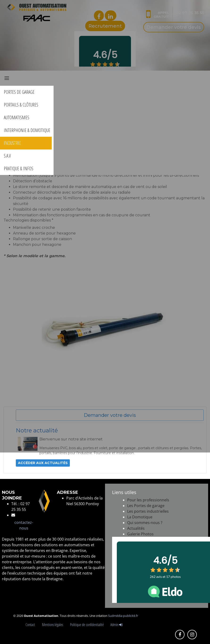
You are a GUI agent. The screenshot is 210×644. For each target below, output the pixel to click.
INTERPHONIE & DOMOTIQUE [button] (27, 130)
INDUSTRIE (12, 143)
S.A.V (7, 156)
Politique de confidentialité (87, 625)
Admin (116, 625)
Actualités (136, 528)
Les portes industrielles (148, 511)
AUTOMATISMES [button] (17, 117)
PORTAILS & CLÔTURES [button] (21, 105)
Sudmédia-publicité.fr (123, 616)
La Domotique (140, 517)
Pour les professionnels (148, 500)
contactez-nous (24, 525)
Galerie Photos (140, 534)
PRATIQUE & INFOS (19, 168)
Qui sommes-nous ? (145, 523)
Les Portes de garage (146, 506)
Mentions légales (53, 625)
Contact (31, 625)
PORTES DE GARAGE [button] (19, 92)
